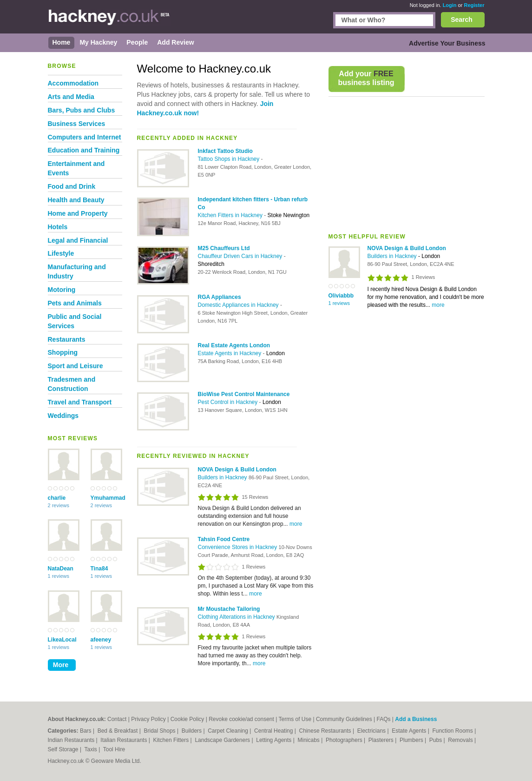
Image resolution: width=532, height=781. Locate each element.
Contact (117, 719)
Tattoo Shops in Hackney (230, 159)
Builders (193, 731)
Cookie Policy (187, 719)
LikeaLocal (62, 640)
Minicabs (309, 740)
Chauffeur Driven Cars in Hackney (241, 256)
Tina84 (99, 569)
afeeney (101, 640)
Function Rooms (453, 731)
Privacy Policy (148, 719)
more (438, 305)
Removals (461, 740)
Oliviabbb (341, 296)
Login (450, 5)
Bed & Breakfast (118, 731)
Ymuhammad (106, 498)
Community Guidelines (344, 719)
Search (462, 20)
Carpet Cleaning (229, 731)
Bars (86, 731)
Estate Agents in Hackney (230, 353)
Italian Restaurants (124, 740)
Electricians (372, 731)
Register (474, 5)
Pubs (437, 740)
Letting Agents (274, 740)
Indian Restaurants (72, 740)
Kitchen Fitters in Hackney (231, 215)
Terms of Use (295, 719)
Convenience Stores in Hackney (238, 547)
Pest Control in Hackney (229, 402)
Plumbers (412, 740)
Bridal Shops (161, 731)
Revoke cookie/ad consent (241, 719)
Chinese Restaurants (326, 731)
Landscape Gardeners (223, 740)
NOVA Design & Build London (407, 248)
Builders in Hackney (393, 256)
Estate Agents (410, 731)
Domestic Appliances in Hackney (239, 305)
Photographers (345, 740)
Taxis (91, 749)
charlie (57, 498)
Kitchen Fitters (172, 740)
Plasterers (382, 740)
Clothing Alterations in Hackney (237, 617)
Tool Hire (114, 749)
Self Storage (64, 749)
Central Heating (274, 731)
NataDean (61, 569)
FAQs (383, 719)
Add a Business (416, 719)
